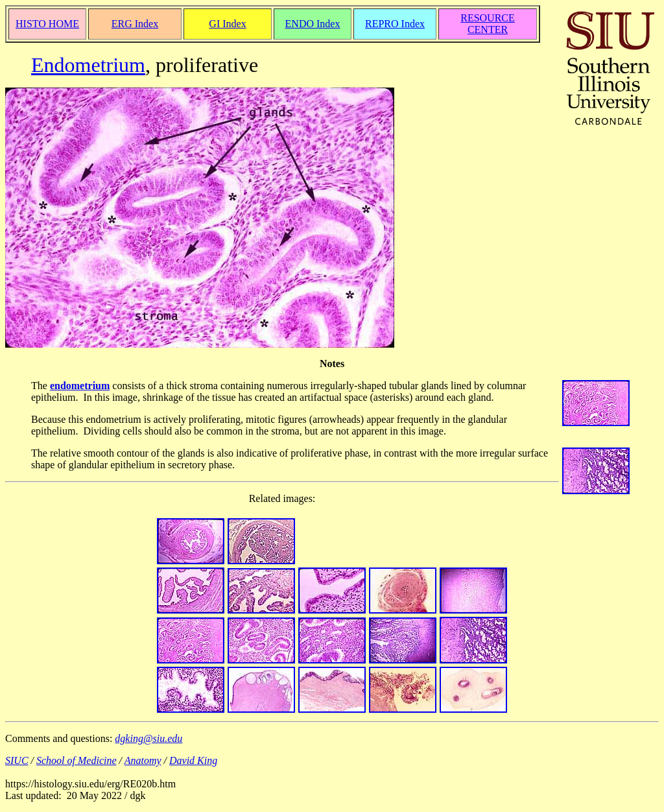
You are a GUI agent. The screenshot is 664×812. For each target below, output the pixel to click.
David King (193, 760)
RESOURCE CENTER (488, 24)
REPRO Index (395, 24)
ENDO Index (313, 24)
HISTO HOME (47, 24)
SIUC (17, 760)
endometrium (80, 386)
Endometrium (88, 65)
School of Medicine (77, 760)
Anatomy (143, 760)
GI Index (227, 24)
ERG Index (135, 24)
